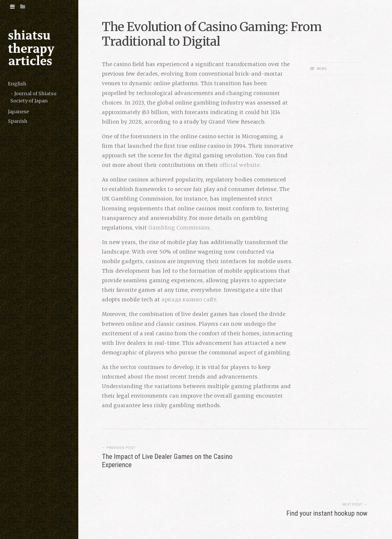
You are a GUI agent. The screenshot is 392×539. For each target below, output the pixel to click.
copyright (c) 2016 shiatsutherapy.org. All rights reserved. (168, 514)
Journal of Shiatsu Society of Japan (33, 97)
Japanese (18, 112)
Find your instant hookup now (327, 458)
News (322, 68)
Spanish (18, 121)
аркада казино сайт (189, 299)
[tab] (12, 7)
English (17, 84)
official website (240, 165)
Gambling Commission (179, 228)
